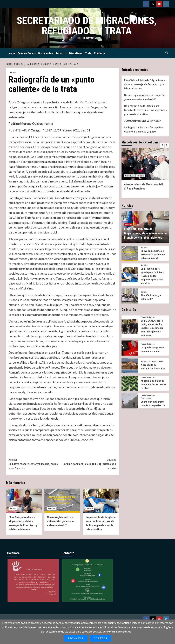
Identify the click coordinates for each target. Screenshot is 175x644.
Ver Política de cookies (117, 631)
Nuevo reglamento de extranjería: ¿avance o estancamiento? (60, 521)
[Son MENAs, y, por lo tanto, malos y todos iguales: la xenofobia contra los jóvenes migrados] (130, 327)
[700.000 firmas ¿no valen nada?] (130, 296)
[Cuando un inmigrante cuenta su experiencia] (130, 401)
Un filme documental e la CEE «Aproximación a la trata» (89, 464)
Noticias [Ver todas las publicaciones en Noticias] (13, 73)
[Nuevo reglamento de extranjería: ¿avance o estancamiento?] (62, 501)
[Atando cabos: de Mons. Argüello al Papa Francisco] (145, 164)
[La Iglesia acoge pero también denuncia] (130, 348)
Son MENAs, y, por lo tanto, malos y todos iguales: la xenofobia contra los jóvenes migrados (152, 328)
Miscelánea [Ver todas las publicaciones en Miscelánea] (130, 176)
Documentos (46, 53)
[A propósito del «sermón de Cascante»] (130, 366)
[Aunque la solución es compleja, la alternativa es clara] (130, 383)
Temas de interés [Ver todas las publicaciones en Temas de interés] (148, 317)
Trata (88, 53)
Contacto (99, 53)
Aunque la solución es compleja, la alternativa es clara (153, 384)
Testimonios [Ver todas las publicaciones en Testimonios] (146, 398)
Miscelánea (76, 53)
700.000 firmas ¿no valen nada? (142, 121)
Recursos (61, 53)
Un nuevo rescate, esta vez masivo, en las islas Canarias (36, 464)
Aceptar (100, 638)
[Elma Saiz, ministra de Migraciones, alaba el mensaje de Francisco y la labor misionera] (24, 501)
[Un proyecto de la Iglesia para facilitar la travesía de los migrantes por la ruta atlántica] (101, 501)
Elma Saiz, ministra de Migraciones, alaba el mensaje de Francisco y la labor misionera (145, 84)
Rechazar (76, 638)
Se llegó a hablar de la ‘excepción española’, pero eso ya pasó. (144, 129)
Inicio (12, 53)
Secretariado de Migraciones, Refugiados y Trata (87, 26)
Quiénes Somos (27, 53)
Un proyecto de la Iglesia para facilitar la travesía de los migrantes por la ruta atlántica (145, 110)
